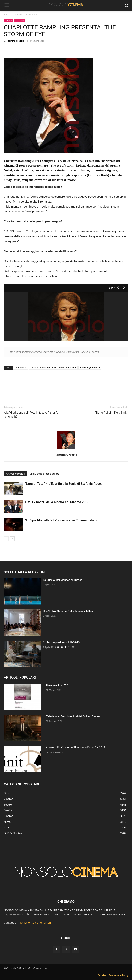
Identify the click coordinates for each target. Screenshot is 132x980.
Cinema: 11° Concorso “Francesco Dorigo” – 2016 (76, 748)
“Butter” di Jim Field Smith (112, 413)
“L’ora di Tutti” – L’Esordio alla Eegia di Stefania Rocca (64, 484)
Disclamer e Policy (119, 975)
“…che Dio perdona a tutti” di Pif (62, 642)
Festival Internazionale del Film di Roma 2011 (53, 368)
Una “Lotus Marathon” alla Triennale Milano (69, 611)
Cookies (102, 975)
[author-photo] (66, 449)
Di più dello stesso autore (44, 474)
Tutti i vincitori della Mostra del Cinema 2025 (57, 502)
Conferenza (21, 368)
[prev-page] (6, 539)
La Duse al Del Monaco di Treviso (63, 580)
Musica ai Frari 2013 (58, 685)
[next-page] (12, 539)
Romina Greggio (16, 41)
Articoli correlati (15, 474)
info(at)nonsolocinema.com (35, 923)
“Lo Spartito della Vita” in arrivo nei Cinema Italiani (61, 520)
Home (7, 15)
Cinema (18, 15)
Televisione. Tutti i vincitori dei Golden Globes (73, 716)
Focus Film (31, 15)
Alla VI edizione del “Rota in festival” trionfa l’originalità (31, 415)
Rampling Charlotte (90, 368)
